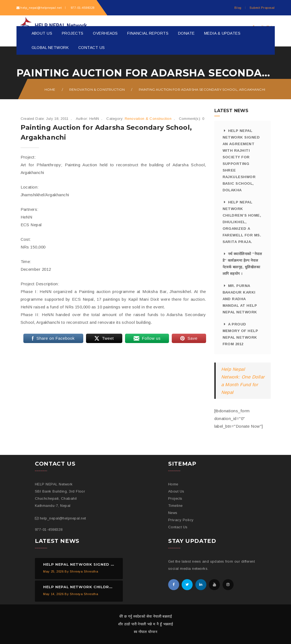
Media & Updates (222, 33)
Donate (186, 33)
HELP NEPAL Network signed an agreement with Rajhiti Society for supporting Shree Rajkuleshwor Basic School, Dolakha (241, 160)
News (173, 513)
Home (50, 89)
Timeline (175, 506)
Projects (73, 33)
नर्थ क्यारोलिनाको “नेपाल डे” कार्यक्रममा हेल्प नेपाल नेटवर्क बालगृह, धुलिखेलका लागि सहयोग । (242, 264)
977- (82, 8)
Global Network (50, 48)
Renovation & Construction (97, 89)
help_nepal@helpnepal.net (41, 8)
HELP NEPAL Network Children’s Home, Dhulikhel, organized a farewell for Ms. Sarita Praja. (242, 222)
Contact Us (92, 48)
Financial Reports (148, 33)
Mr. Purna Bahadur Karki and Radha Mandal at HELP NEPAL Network (240, 299)
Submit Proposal (262, 8)
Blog (238, 8)
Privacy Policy (181, 520)
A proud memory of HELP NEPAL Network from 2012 (240, 334)
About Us (42, 33)
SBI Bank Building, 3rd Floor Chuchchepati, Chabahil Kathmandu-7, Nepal (60, 498)
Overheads (105, 33)
